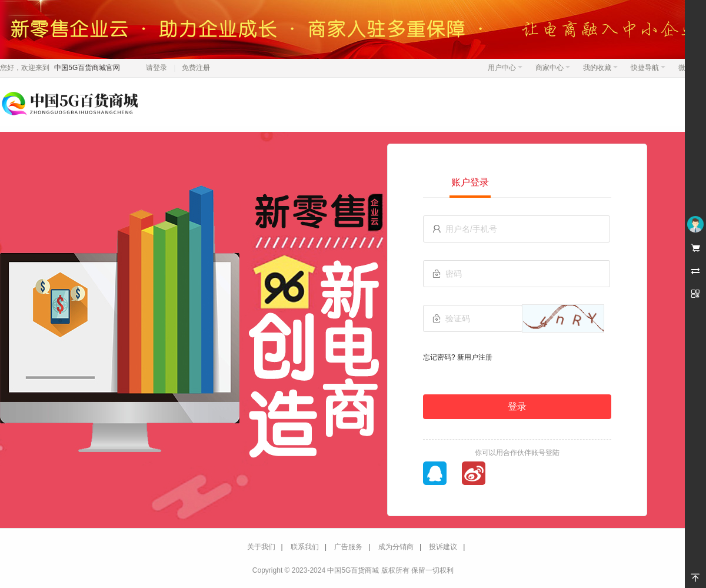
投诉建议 (443, 547)
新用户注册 (475, 357)
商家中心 (553, 68)
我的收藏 (600, 68)
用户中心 (505, 68)
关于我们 (261, 547)
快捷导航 (648, 68)
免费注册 (196, 68)
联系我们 (305, 547)
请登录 (156, 68)
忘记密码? (439, 357)
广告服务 (348, 547)
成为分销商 (396, 547)
